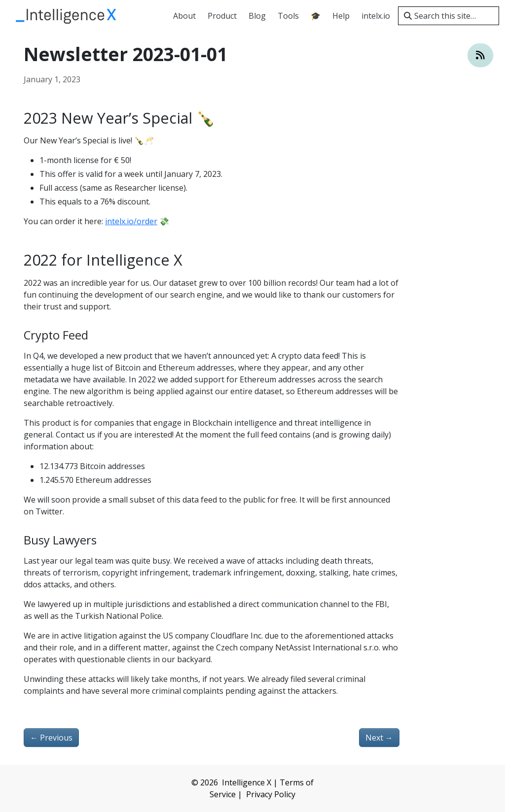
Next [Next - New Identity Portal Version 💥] (379, 738)
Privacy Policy (271, 794)
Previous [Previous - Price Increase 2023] (51, 738)
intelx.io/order (131, 221)
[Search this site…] (449, 16)
